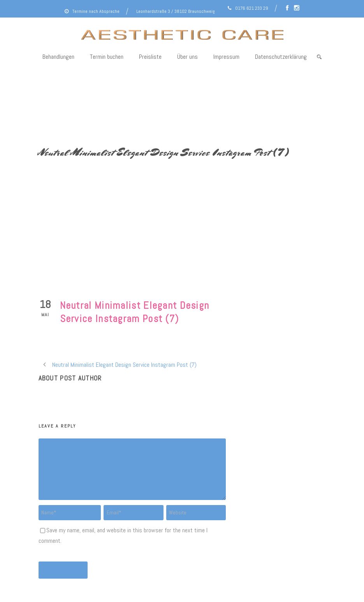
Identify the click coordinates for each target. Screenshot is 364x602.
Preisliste (150, 57)
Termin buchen (107, 57)
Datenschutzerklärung (281, 57)
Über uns (187, 57)
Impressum (226, 57)
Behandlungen (58, 57)
